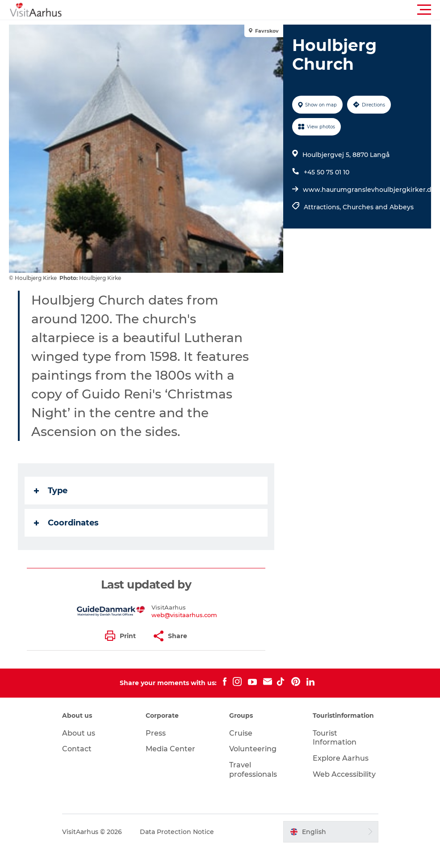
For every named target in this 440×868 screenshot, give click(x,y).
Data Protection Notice (177, 832)
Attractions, (323, 207)
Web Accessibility (344, 774)
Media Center (170, 749)
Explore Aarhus (341, 758)
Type (51, 491)
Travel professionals (253, 770)
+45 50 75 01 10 (327, 172)
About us (79, 733)
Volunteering (253, 749)
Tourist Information (335, 738)
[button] (260, 10)
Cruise (241, 733)
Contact (77, 749)
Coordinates (66, 523)
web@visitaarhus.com (184, 615)
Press (156, 733)
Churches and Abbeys (378, 207)
